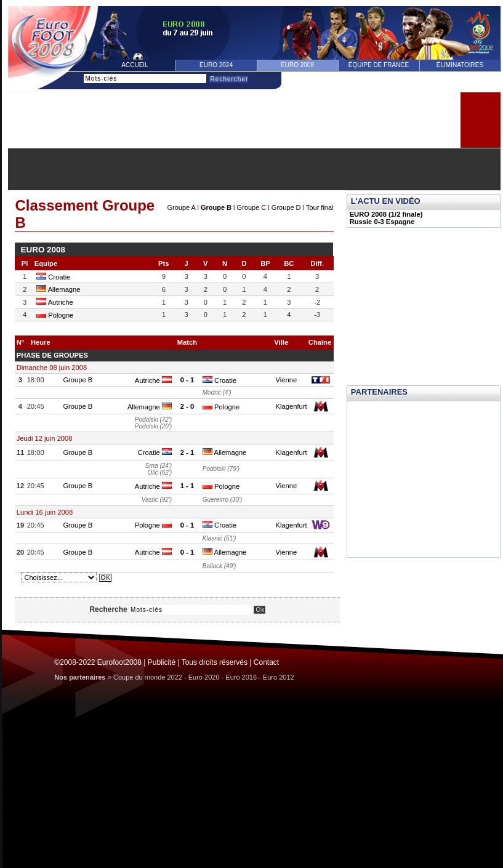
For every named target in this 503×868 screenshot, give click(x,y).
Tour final (320, 207)
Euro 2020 (204, 677)
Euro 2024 (216, 65)
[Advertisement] (254, 169)
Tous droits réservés (215, 662)
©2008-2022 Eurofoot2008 (98, 662)
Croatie (53, 277)
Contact (266, 662)
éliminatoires (460, 65)
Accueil (135, 65)
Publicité (162, 662)
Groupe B (216, 207)
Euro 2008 (297, 65)
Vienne (287, 380)
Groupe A (181, 207)
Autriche (55, 302)
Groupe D (286, 207)
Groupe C (252, 207)
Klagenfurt (292, 406)
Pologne (55, 315)
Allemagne (58, 289)
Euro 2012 (279, 677)
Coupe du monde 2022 (148, 677)
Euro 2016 (241, 677)
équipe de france (379, 65)
